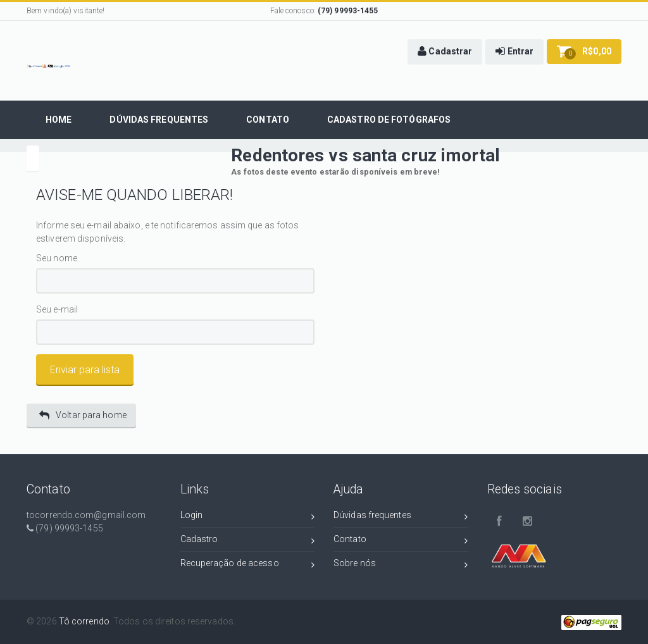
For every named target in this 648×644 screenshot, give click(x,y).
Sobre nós (401, 565)
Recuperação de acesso (248, 565)
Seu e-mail (57, 310)
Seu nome (57, 258)
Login (248, 517)
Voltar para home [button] (83, 415)
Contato (401, 541)
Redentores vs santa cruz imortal (365, 155)
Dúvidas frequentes (401, 517)
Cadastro (248, 541)
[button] (445, 52)
